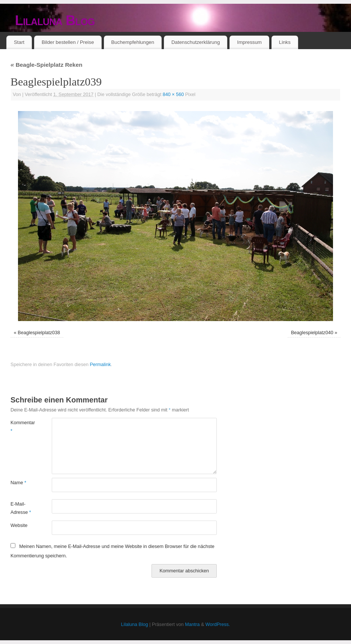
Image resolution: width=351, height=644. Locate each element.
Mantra (192, 624)
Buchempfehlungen (133, 42)
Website (19, 525)
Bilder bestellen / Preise (68, 42)
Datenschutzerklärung (196, 42)
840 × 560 (173, 95)
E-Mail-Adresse (21, 508)
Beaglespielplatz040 (312, 333)
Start (19, 42)
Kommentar (21, 427)
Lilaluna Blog (55, 20)
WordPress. (218, 624)
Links (285, 42)
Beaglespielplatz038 (39, 333)
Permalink (100, 365)
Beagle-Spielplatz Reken (46, 65)
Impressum (249, 42)
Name (18, 483)
